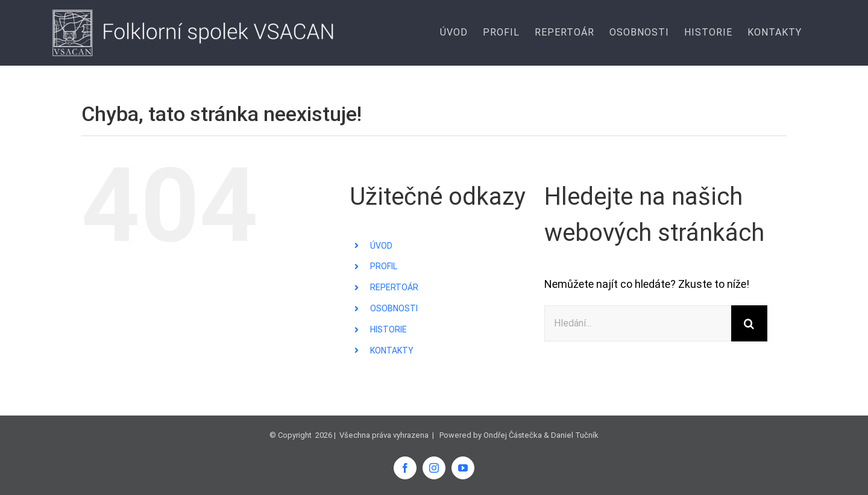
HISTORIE (388, 329)
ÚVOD (381, 246)
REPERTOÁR (394, 287)
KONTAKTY (392, 350)
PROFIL (384, 266)
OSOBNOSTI (394, 308)
